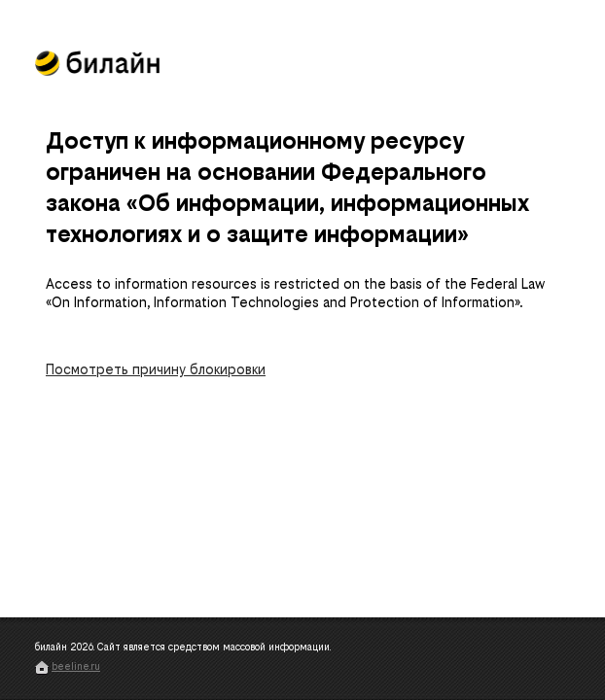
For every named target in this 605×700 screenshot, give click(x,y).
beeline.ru (76, 666)
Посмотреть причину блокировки (156, 370)
